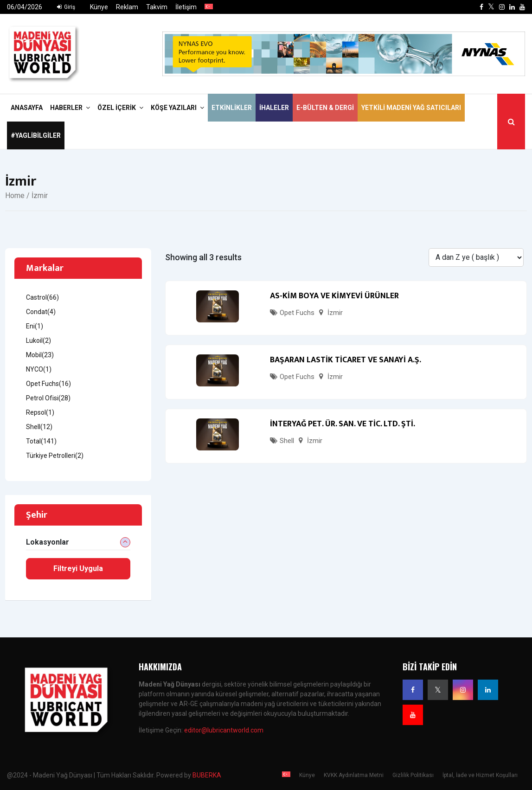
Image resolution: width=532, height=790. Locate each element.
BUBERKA (207, 775)
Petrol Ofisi (48, 398)
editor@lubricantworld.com (224, 730)
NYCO (39, 369)
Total (41, 441)
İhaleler (274, 108)
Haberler (66, 108)
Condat (41, 312)
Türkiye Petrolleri (55, 456)
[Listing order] (476, 257)
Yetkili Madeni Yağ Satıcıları (411, 108)
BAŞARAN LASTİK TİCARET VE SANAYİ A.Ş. (346, 360)
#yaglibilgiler (36, 135)
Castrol (42, 297)
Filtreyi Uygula (78, 568)
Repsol (40, 412)
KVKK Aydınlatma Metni (354, 775)
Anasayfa (27, 108)
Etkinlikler (232, 108)
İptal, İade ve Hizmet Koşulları (480, 775)
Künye (99, 7)
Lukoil (38, 340)
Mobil (40, 355)
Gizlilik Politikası (413, 775)
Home (15, 196)
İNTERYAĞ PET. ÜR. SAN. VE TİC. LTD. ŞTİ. (343, 424)
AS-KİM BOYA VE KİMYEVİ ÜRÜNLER (334, 296)
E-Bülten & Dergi (325, 108)
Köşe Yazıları (174, 108)
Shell (287, 441)
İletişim (186, 7)
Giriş (66, 7)
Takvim (157, 7)
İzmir (335, 313)
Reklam (127, 7)
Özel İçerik (117, 108)
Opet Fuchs (297, 313)
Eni (35, 326)
